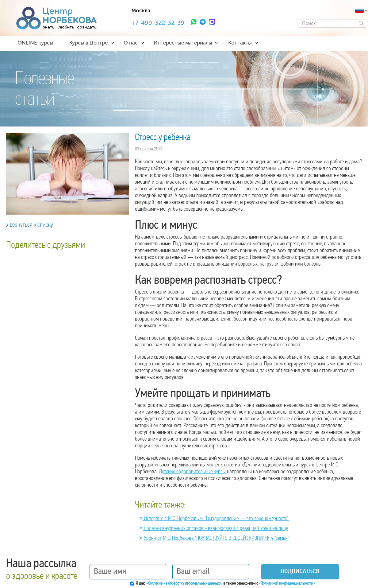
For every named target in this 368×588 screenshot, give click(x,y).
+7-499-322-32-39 (158, 23)
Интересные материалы (183, 43)
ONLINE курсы (35, 43)
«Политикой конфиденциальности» (287, 584)
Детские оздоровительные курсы (192, 472)
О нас (131, 43)
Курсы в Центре (88, 43)
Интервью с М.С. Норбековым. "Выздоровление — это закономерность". (214, 519)
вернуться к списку (30, 225)
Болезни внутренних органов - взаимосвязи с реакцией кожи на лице (214, 529)
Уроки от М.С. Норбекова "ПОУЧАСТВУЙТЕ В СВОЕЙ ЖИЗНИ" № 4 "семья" (214, 538)
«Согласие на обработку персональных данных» (184, 584)
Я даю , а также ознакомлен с (225, 584)
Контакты (240, 43)
